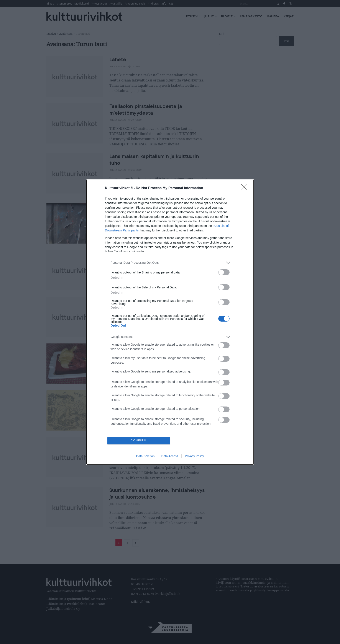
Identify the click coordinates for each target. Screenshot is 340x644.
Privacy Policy (194, 456)
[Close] (245, 188)
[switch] (224, 272)
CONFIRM (139, 441)
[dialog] (170, 322)
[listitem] (170, 263)
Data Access (170, 456)
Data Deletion (145, 456)
